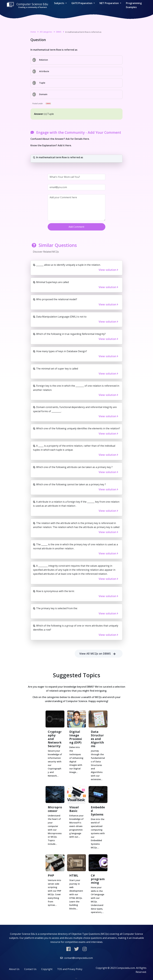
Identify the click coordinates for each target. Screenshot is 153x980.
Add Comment (76, 227)
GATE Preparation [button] (82, 3)
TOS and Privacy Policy (70, 969)
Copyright (47, 969)
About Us (14, 969)
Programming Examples (134, 5)
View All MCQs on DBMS (99, 654)
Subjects (59, 3)
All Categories (46, 32)
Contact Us (30, 969)
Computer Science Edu (27, 5)
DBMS (59, 32)
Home (33, 32)
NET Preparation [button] (109, 3)
